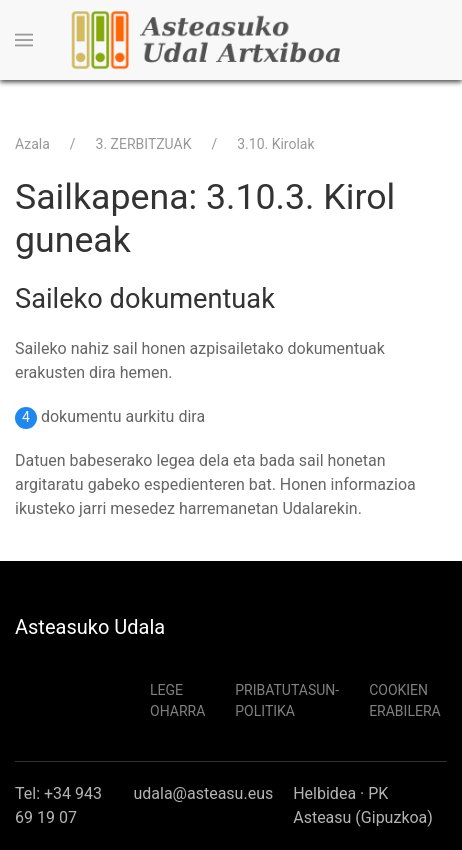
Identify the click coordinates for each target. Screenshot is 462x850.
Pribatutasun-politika (287, 700)
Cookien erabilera (405, 700)
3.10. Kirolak (275, 144)
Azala (32, 144)
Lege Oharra (177, 700)
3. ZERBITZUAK (144, 144)
